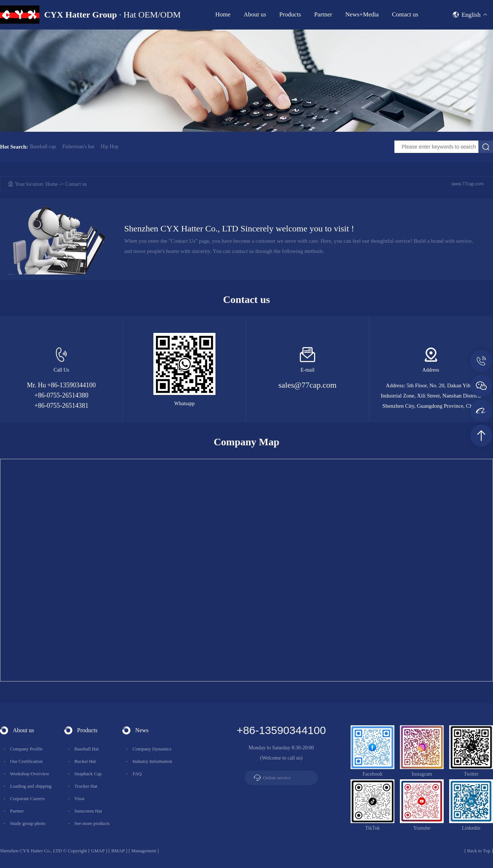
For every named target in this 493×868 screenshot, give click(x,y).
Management (144, 851)
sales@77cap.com (308, 385)
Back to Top (479, 851)
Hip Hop (110, 147)
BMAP (118, 851)
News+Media (362, 14)
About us (255, 14)
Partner (323, 14)
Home (223, 14)
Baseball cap (43, 147)
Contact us (405, 14)
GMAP (98, 851)
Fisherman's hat (78, 147)
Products (290, 14)
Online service (277, 778)
